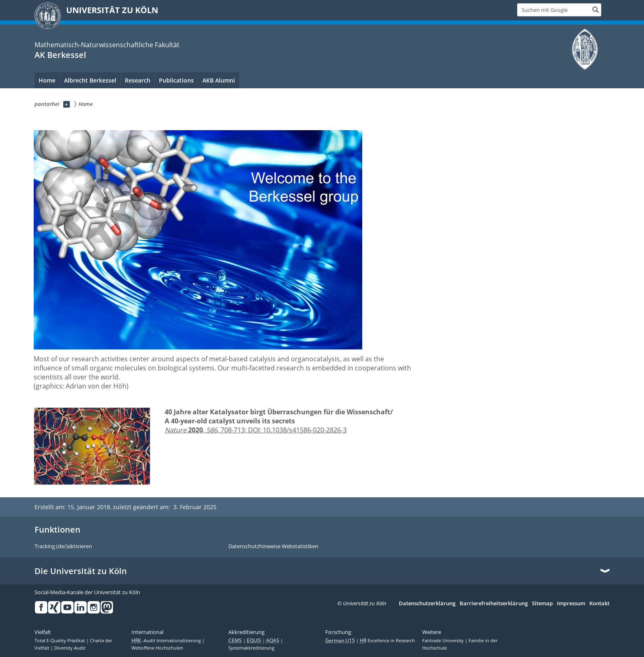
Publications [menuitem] (176, 80)
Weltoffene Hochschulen (157, 648)
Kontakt (599, 604)
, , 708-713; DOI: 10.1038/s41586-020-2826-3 (256, 430)
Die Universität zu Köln (81, 571)
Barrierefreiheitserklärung (494, 604)
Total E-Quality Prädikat (60, 641)
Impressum (571, 604)
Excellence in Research (387, 641)
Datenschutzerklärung (427, 604)
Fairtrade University (444, 641)
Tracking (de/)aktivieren (63, 547)
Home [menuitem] (47, 80)
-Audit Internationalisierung (167, 641)
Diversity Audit (70, 648)
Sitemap (542, 604)
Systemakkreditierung (251, 648)
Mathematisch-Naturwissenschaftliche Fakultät (107, 45)
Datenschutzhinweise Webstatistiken (273, 547)
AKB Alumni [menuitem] (219, 80)
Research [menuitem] (138, 80)
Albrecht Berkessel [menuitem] (90, 80)
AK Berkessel (60, 55)
